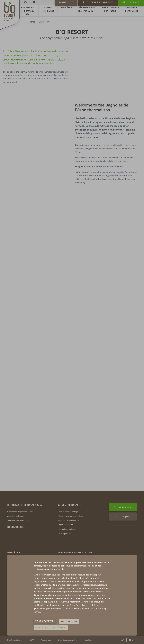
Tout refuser (69, 623)
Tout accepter (45, 623)
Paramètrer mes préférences (51, 627)
